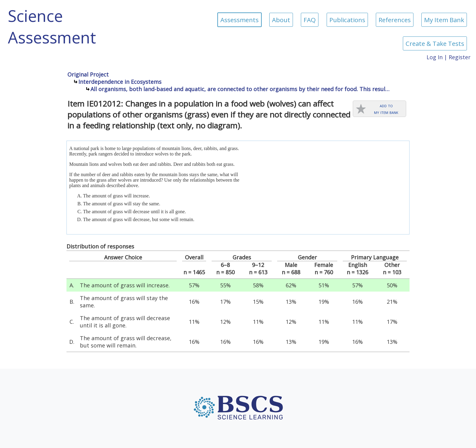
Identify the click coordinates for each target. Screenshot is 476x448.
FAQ (310, 20)
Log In (435, 57)
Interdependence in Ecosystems (120, 82)
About (281, 20)
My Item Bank (444, 20)
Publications (347, 20)
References (395, 20)
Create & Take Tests (435, 43)
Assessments (240, 20)
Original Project (88, 74)
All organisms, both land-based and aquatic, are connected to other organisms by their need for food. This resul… (240, 89)
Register (460, 57)
